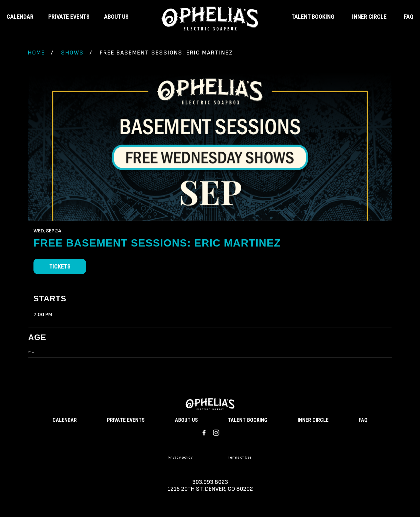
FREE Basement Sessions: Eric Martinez (157, 243)
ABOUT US (116, 17)
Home (36, 53)
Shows (72, 53)
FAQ (409, 17)
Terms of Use (240, 457)
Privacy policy (180, 457)
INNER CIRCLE (369, 17)
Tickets (60, 266)
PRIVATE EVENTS (69, 17)
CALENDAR (20, 17)
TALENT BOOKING (313, 17)
